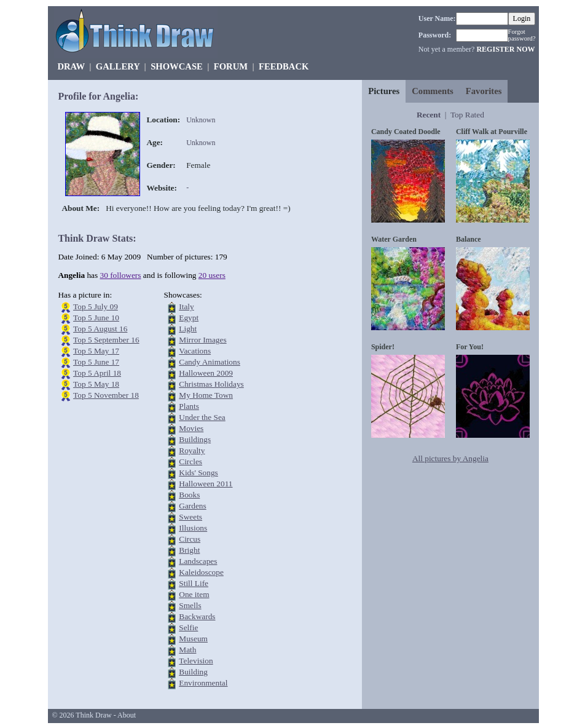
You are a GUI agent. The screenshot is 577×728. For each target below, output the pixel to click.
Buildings (195, 439)
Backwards (197, 616)
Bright (189, 550)
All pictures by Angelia (450, 458)
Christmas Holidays (211, 384)
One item (194, 594)
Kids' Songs (198, 473)
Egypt (189, 318)
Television (196, 661)
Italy (186, 307)
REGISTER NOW (505, 49)
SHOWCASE (177, 66)
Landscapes (198, 561)
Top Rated (467, 115)
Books (189, 495)
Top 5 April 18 (97, 373)
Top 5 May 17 (96, 351)
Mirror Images (202, 340)
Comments (433, 91)
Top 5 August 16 (100, 329)
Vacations (195, 351)
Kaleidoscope (201, 572)
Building (193, 672)
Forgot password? (522, 35)
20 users (212, 275)
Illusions (193, 528)
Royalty (192, 450)
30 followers (121, 275)
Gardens (192, 506)
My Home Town (206, 395)
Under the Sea (202, 417)
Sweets (190, 517)
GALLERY (118, 66)
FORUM (231, 66)
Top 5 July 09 (96, 307)
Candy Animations (210, 362)
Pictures (384, 91)
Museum (193, 639)
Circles (190, 461)
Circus (190, 539)
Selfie (188, 627)
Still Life (194, 583)
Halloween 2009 (206, 373)
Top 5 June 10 (96, 318)
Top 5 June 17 (96, 362)
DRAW (71, 66)
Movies (191, 428)
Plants (189, 406)
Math (187, 650)
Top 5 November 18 (106, 395)
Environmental (203, 683)
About (127, 715)
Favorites (484, 91)
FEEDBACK (284, 66)
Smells (190, 605)
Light (188, 329)
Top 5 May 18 (96, 384)
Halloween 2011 (206, 484)
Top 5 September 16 (106, 340)
